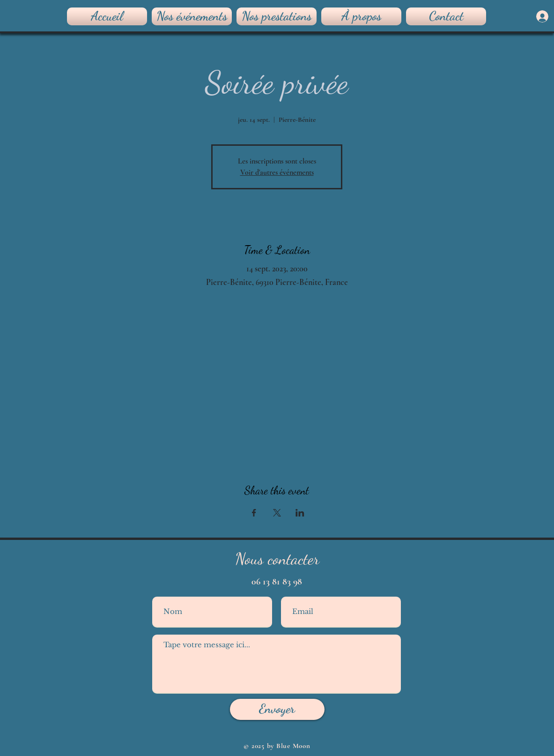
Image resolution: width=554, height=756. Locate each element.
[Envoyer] (277, 709)
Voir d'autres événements (277, 172)
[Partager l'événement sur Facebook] (254, 513)
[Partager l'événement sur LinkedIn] (300, 513)
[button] (277, 16)
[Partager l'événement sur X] (277, 513)
